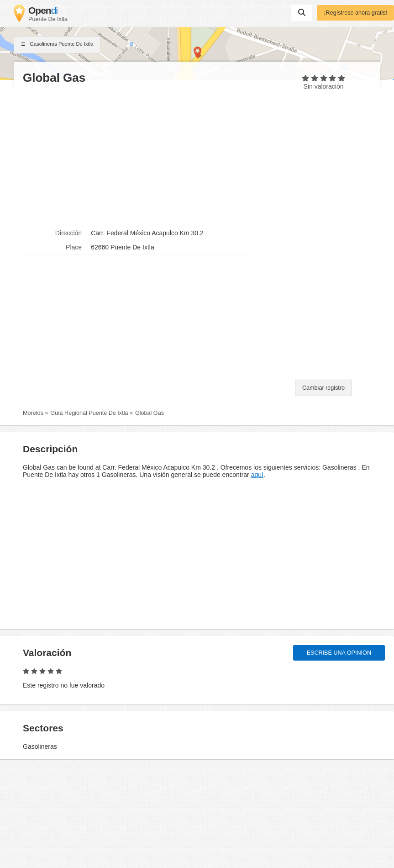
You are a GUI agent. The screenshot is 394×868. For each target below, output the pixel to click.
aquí (257, 475)
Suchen (302, 12)
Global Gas (150, 413)
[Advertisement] (144, 156)
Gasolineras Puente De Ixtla (57, 45)
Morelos (33, 413)
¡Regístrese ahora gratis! (355, 13)
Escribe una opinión (339, 653)
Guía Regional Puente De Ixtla (89, 413)
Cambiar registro (323, 388)
